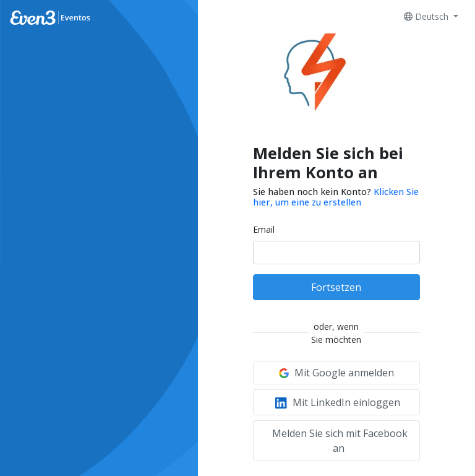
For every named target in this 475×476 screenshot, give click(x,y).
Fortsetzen (336, 287)
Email (264, 229)
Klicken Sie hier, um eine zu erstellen (336, 197)
